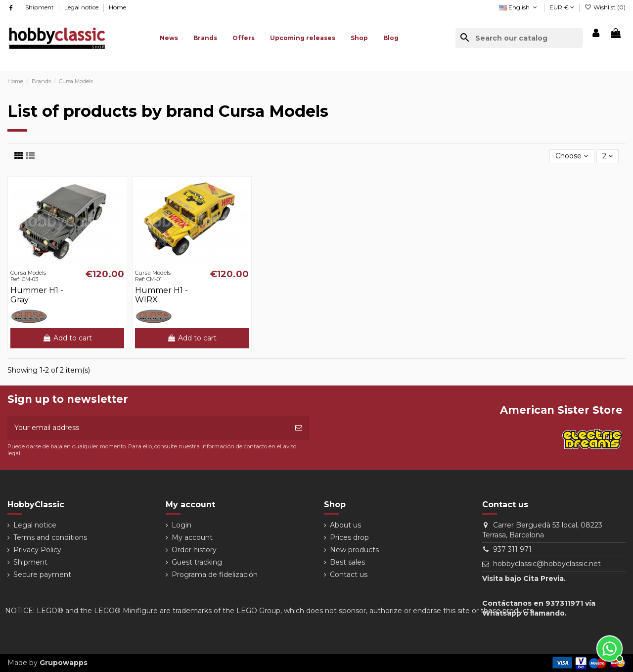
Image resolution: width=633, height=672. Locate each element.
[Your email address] (148, 428)
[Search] (519, 38)
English (519, 7)
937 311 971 (512, 549)
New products (354, 550)
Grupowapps (64, 663)
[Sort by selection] (572, 157)
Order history (194, 550)
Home (117, 7)
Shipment (40, 7)
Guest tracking (197, 562)
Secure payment (42, 575)
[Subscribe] (299, 428)
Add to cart (67, 338)
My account (192, 537)
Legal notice (82, 7)
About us (345, 525)
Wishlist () (605, 7)
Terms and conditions (50, 537)
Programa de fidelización (215, 575)
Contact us (349, 575)
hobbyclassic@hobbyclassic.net (547, 564)
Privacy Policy (37, 550)
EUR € (562, 7)
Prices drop (349, 537)
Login (181, 525)
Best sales (347, 562)
